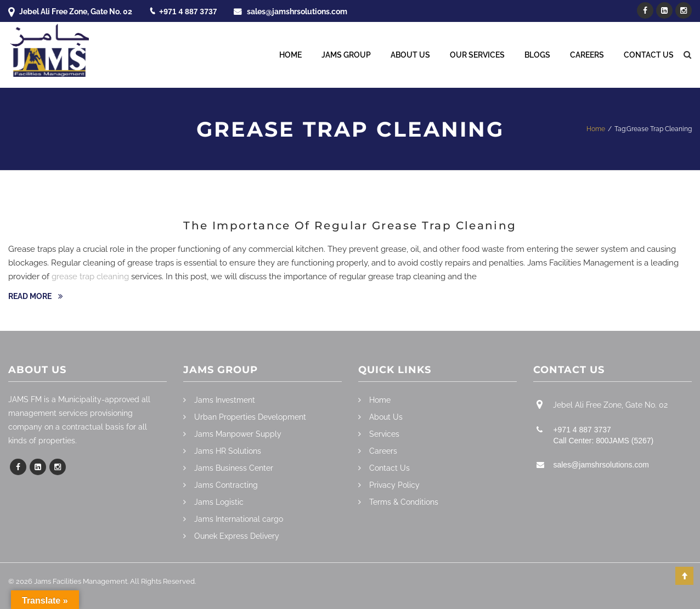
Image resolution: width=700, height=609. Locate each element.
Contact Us (649, 55)
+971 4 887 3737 (188, 12)
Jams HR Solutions (228, 451)
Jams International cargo (239, 519)
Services (384, 434)
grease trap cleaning (90, 277)
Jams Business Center (234, 468)
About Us (410, 55)
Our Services (477, 55)
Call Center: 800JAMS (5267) (603, 441)
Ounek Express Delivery (237, 536)
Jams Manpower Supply (238, 434)
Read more (31, 296)
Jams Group (346, 55)
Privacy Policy (394, 485)
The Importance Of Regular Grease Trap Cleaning (350, 225)
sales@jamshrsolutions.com (297, 12)
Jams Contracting (226, 485)
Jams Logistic (219, 502)
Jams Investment (225, 400)
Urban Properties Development (250, 417)
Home (290, 55)
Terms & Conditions (404, 502)
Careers (587, 55)
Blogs (537, 55)
